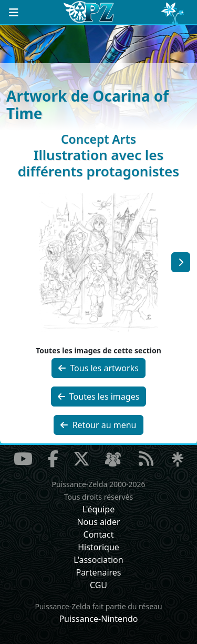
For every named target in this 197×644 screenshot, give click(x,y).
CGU (98, 585)
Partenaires (98, 572)
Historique (98, 547)
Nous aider (98, 522)
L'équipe (99, 509)
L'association (98, 560)
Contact (99, 534)
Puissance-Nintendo (98, 619)
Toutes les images (99, 397)
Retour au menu (98, 425)
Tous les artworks (98, 368)
